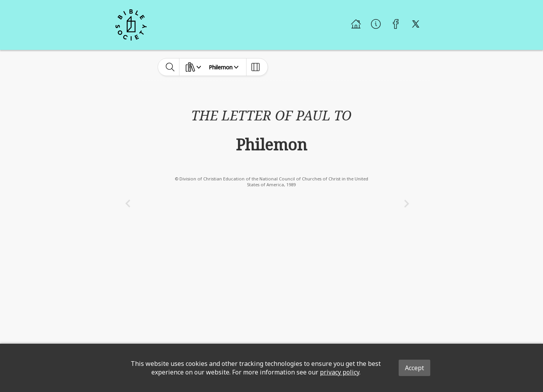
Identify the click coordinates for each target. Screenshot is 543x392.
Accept (414, 368)
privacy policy (340, 372)
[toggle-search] (170, 67)
